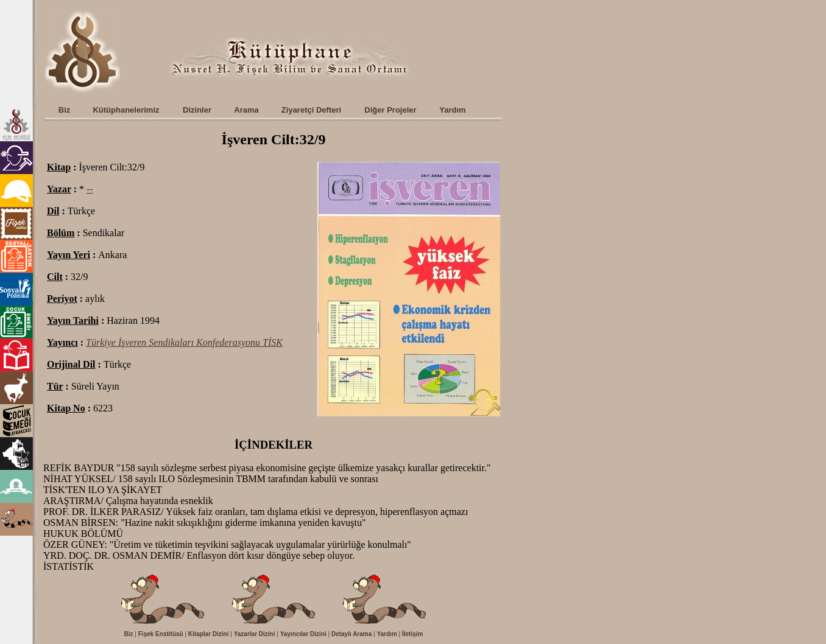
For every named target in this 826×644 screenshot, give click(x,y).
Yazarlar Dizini (255, 634)
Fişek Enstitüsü (161, 634)
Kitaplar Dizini (209, 634)
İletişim (412, 634)
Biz (129, 634)
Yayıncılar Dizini (303, 634)
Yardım (387, 634)
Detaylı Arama (351, 634)
